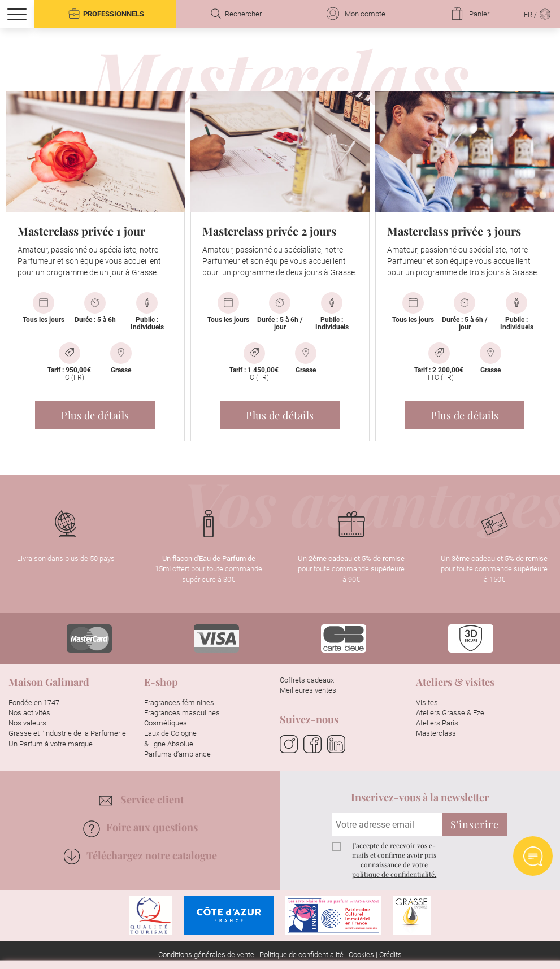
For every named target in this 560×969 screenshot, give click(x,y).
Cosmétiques (166, 723)
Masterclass (436, 733)
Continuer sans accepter (473, 758)
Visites (427, 703)
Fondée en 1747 (34, 703)
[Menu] (17, 14)
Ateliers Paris (437, 723)
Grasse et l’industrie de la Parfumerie (67, 733)
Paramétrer (327, 944)
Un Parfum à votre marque (51, 744)
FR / (538, 14)
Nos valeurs (27, 723)
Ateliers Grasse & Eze (450, 713)
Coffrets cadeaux (307, 680)
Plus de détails (95, 415)
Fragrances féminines (179, 703)
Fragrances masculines (182, 713)
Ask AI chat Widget (533, 856)
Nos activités (29, 713)
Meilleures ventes (308, 690)
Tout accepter (233, 944)
